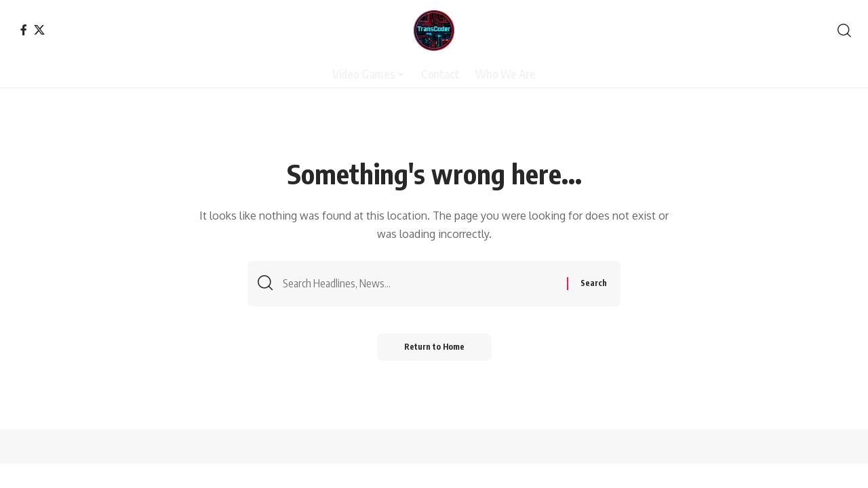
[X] (39, 30)
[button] (844, 30)
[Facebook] (24, 30)
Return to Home (434, 347)
